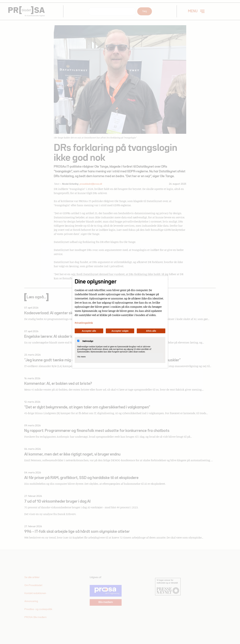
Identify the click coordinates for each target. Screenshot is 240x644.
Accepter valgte (120, 331)
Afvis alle (151, 331)
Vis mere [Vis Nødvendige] (81, 357)
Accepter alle (89, 331)
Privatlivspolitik (84, 323)
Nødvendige (85, 341)
